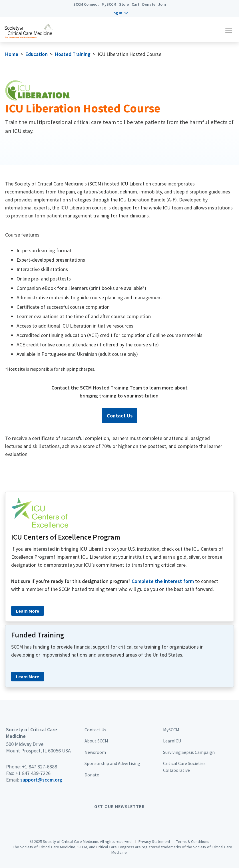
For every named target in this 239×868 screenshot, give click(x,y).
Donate (149, 4)
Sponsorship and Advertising (112, 763)
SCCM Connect (86, 4)
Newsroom (95, 752)
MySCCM (109, 4)
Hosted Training (73, 54)
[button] (119, 13)
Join (162, 4)
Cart (135, 4)
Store (124, 4)
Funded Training (38, 635)
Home (12, 54)
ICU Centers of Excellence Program (66, 537)
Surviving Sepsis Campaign (189, 752)
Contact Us (120, 416)
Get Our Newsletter (119, 806)
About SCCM (96, 741)
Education (37, 54)
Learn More (28, 611)
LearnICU (172, 741)
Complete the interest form (163, 581)
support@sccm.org (41, 780)
